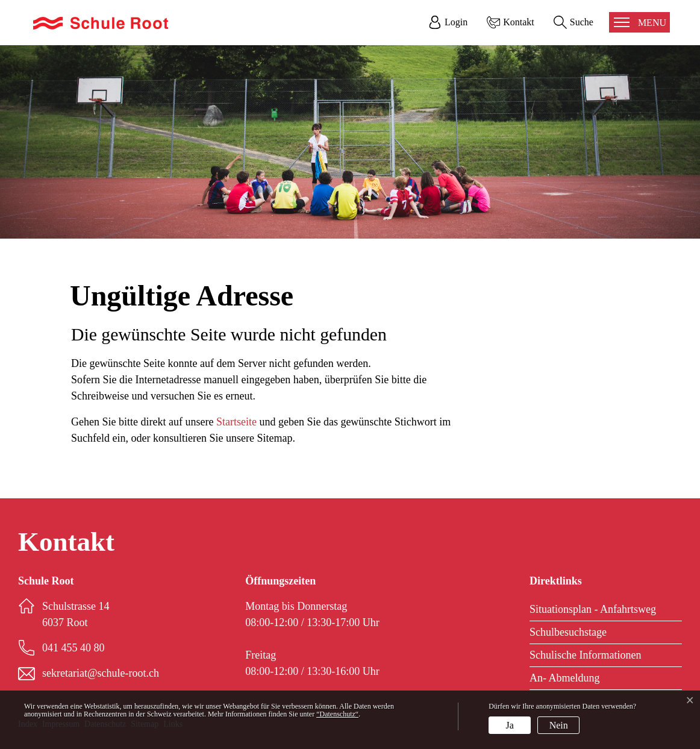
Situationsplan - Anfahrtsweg (593, 609)
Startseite (236, 422)
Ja (510, 725)
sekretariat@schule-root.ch (101, 673)
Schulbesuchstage (568, 632)
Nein (559, 725)
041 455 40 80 (73, 648)
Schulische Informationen (585, 655)
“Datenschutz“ (337, 714)
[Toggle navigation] (639, 22)
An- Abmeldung (565, 678)
